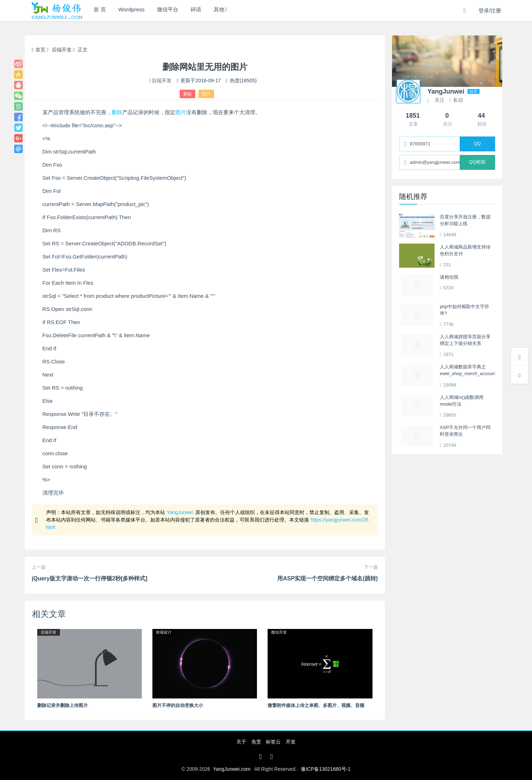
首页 (39, 50)
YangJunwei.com (232, 769)
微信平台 (178, 10)
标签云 (273, 742)
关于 (241, 742)
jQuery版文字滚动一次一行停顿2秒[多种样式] (90, 578)
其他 (237, 10)
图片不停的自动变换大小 (178, 705)
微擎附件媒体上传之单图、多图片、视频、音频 (316, 705)
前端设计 (164, 632)
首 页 (102, 10)
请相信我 (449, 277)
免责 (256, 742)
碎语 (211, 10)
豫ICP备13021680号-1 (326, 769)
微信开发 (279, 632)
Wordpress (137, 10)
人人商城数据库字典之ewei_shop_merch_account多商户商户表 (468, 374)
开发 (291, 742)
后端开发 (62, 50)
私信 (456, 100)
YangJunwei (180, 512)
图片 (206, 94)
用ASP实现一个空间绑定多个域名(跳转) (327, 578)
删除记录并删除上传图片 (63, 705)
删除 (187, 94)
